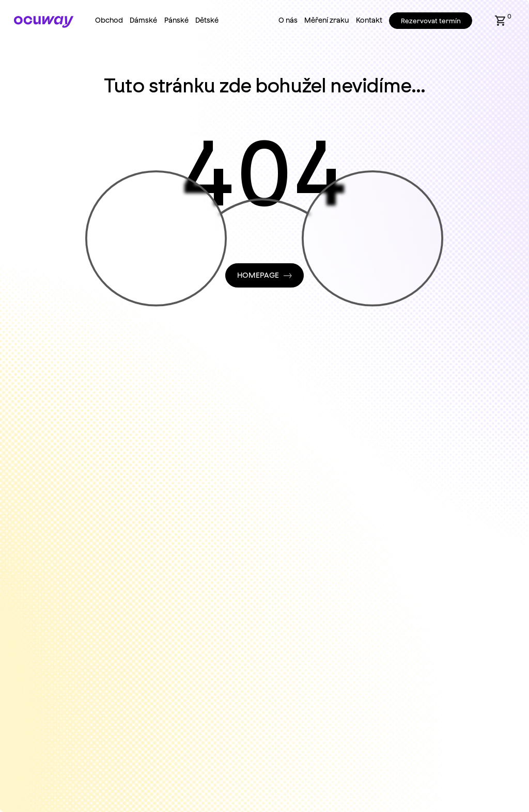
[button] (501, 21)
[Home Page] (44, 22)
